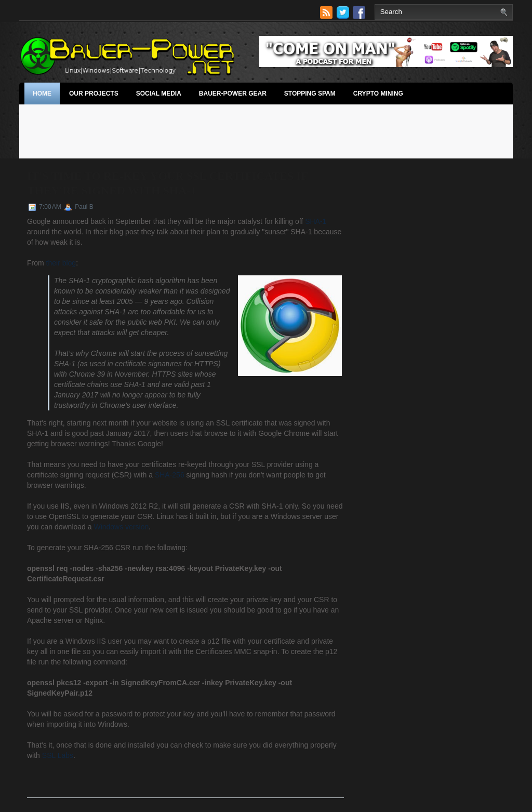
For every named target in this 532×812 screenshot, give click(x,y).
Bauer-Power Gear (233, 94)
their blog (61, 263)
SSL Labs (58, 755)
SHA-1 (316, 221)
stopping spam (310, 94)
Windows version (121, 527)
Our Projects (94, 94)
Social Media (159, 94)
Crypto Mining (378, 94)
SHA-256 (170, 475)
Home (42, 94)
